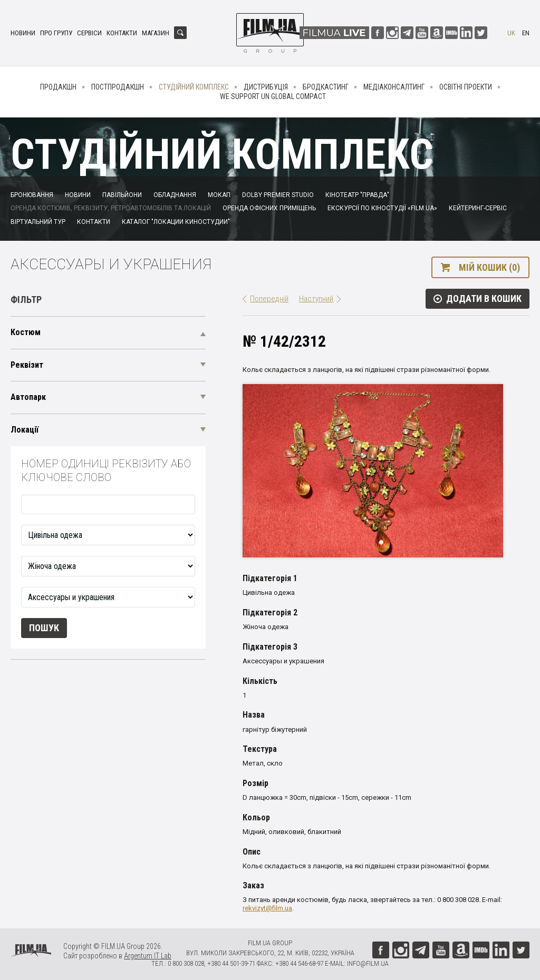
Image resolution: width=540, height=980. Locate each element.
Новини (23, 33)
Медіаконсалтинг (394, 87)
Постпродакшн (118, 87)
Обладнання (175, 195)
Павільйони (122, 195)
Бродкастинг (326, 87)
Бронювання (32, 195)
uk (511, 33)
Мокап (219, 195)
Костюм (26, 332)
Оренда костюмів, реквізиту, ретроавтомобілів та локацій (111, 208)
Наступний (316, 299)
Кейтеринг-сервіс (478, 208)
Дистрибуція (266, 87)
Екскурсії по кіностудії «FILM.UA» (382, 208)
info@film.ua (368, 963)
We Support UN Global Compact (273, 96)
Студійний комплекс (194, 87)
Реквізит (27, 365)
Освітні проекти (466, 87)
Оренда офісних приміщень (269, 208)
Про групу (56, 33)
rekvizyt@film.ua (267, 908)
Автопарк (28, 397)
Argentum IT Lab (148, 956)
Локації (25, 430)
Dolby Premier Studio (278, 195)
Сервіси (89, 33)
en (526, 33)
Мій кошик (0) (489, 267)
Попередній (269, 299)
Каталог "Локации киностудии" (176, 222)
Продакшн (58, 87)
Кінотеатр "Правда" (357, 195)
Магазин (156, 33)
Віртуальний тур (38, 222)
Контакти (122, 33)
